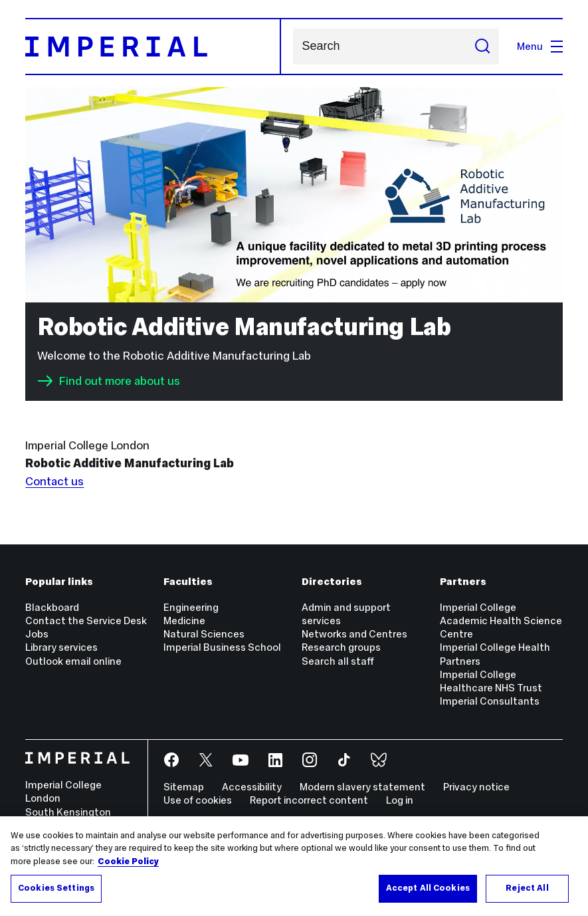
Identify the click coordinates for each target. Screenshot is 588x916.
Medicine (184, 621)
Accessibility (252, 787)
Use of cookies (198, 800)
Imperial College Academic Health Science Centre (501, 621)
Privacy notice (476, 787)
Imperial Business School (222, 647)
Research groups (341, 647)
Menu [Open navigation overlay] (540, 46)
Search (293, 47)
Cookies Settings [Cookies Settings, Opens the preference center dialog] (56, 888)
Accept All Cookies (428, 888)
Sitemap (184, 787)
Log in (400, 800)
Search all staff (338, 661)
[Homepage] (153, 47)
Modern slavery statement (362, 787)
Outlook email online (73, 661)
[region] (294, 866)
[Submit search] (482, 47)
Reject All (527, 888)
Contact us (54, 481)
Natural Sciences (204, 634)
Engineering (191, 607)
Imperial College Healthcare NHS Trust (491, 681)
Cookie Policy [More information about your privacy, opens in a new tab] (128, 861)
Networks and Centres (354, 634)
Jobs (37, 634)
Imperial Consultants (490, 701)
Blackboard (52, 607)
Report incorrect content (309, 800)
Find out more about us (109, 381)
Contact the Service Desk (86, 621)
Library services (61, 647)
